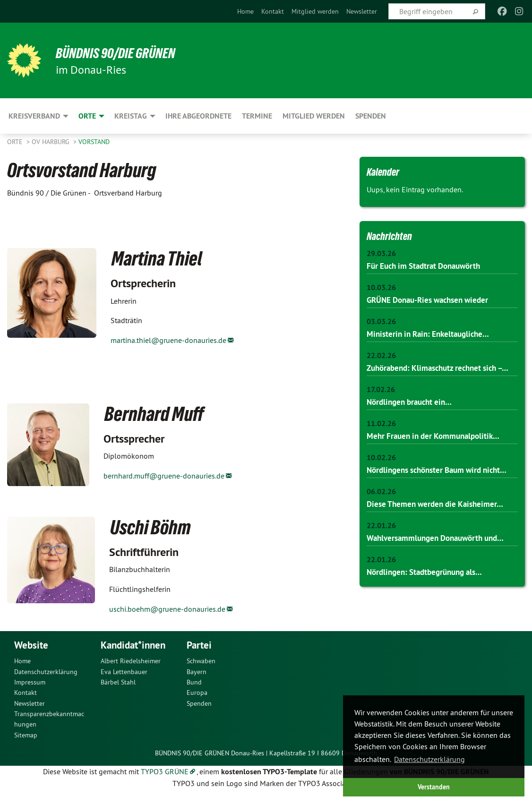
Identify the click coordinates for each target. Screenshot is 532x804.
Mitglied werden (315, 11)
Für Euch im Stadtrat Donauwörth (428, 266)
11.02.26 (381, 435)
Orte (16, 142)
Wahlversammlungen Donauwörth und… (441, 560)
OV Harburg (51, 142)
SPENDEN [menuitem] (371, 116)
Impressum (30, 689)
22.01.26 (381, 549)
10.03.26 (381, 287)
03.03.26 (381, 321)
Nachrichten (392, 236)
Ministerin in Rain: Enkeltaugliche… (432, 333)
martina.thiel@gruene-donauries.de (168, 340)
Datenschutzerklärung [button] (429, 759)
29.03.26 (381, 253)
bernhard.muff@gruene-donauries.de (164, 476)
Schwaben (201, 668)
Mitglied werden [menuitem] (314, 116)
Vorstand (94, 142)
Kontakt (273, 11)
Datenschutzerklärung (46, 678)
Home (245, 11)
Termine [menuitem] (257, 116)
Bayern (197, 678)
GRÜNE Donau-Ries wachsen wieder (432, 300)
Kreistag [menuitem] (131, 116)
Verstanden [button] (434, 787)
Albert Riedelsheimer (131, 668)
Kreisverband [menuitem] (34, 116)
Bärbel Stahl (118, 689)
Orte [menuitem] (87, 116)
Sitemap (26, 742)
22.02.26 (381, 355)
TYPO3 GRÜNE (165, 778)
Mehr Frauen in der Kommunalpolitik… (437, 447)
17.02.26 (381, 401)
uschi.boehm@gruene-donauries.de (167, 609)
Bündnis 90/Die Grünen (124, 53)
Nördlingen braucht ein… (413, 413)
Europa (197, 700)
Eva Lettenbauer (124, 678)
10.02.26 (381, 469)
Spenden (199, 710)
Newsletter (362, 11)
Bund (194, 689)
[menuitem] (245, 11)
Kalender (386, 171)
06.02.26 (381, 515)
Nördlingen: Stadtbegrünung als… (429, 594)
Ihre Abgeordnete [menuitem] (198, 116)
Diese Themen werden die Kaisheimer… (439, 527)
